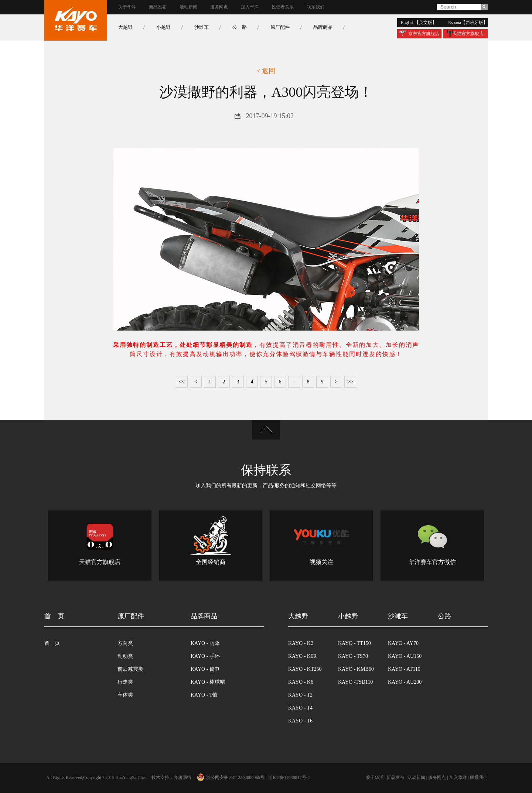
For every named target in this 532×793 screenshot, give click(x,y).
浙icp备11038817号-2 (289, 778)
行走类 (125, 682)
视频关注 (321, 562)
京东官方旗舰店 (424, 34)
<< (182, 382)
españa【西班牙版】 (468, 23)
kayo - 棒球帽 (208, 682)
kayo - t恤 (204, 695)
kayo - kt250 (305, 669)
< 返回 (266, 71)
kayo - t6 (300, 721)
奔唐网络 (183, 778)
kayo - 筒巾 (205, 669)
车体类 (125, 695)
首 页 (52, 643)
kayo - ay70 (403, 643)
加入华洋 (250, 7)
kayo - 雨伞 (205, 643)
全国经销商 (211, 562)
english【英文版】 (419, 23)
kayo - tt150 (354, 643)
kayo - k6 (301, 682)
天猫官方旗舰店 (468, 34)
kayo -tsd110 (355, 682)
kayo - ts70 (353, 656)
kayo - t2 (300, 695)
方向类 (125, 643)
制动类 (125, 656)
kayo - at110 (404, 669)
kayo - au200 (405, 682)
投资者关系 (283, 7)
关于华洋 (127, 7)
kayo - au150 (405, 656)
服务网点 (219, 7)
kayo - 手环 (205, 656)
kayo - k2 (301, 643)
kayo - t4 (300, 708)
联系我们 (316, 7)
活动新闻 (188, 7)
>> (350, 382)
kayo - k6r (302, 656)
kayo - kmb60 (356, 669)
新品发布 (158, 7)
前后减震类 (130, 669)
